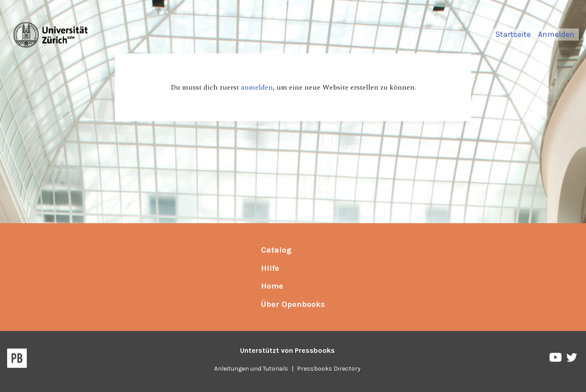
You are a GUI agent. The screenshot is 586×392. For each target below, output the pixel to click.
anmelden (257, 87)
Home (272, 286)
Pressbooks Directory (329, 369)
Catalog (276, 250)
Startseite (513, 34)
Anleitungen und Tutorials (251, 369)
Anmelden (556, 34)
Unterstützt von (287, 350)
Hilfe (270, 268)
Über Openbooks (293, 304)
